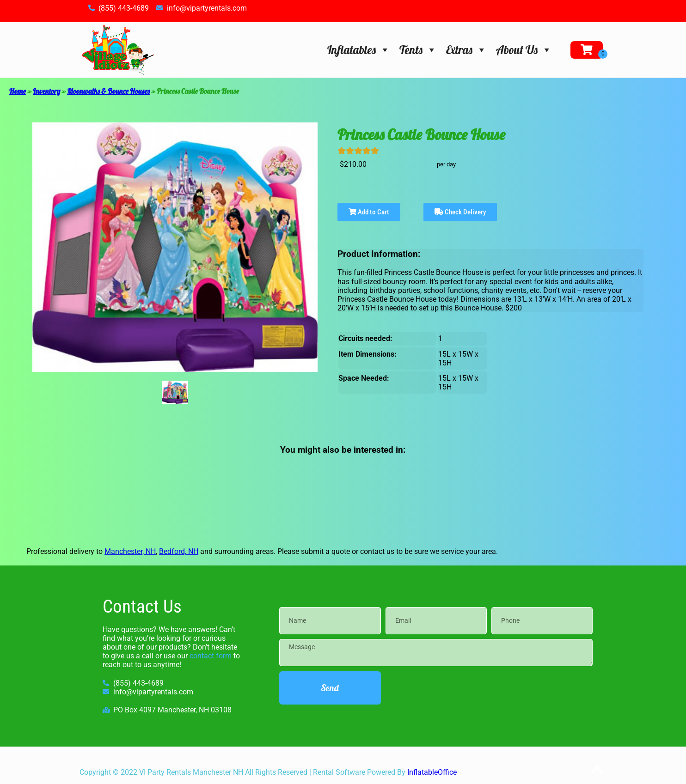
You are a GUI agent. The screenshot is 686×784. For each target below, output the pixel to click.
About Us (524, 50)
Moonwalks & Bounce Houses (108, 91)
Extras (466, 50)
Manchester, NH (130, 551)
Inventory (46, 91)
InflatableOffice (432, 772)
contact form (211, 656)
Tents (418, 50)
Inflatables (359, 50)
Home (18, 91)
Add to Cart (369, 212)
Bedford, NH (179, 551)
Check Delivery (460, 212)
